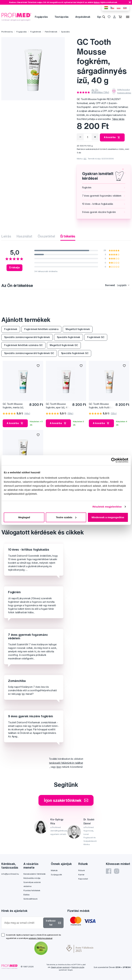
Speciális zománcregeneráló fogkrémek (27, 337)
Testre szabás (66, 517)
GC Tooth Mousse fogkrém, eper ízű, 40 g (58, 406)
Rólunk (82, 870)
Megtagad (24, 517)
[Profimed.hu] (16, 17)
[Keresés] (104, 17)
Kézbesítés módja (32, 878)
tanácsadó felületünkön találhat (66, 763)
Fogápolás (41, 17)
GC (85, 159)
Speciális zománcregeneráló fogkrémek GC (29, 353)
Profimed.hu (7, 32)
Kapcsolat (83, 879)
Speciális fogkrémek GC (75, 353)
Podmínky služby (78, 967)
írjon (59, 767)
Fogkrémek (36, 32)
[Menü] (128, 17)
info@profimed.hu (10, 874)
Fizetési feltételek (32, 890)
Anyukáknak (83, 17)
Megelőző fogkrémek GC (64, 345)
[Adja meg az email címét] (23, 923)
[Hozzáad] (95, 137)
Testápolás (62, 17)
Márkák (54, 870)
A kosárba (112, 137)
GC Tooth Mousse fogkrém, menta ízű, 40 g (13, 406)
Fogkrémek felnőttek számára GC (23, 345)
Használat (24, 236)
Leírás (6, 236)
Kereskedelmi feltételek (35, 874)
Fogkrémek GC (96, 337)
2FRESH (127, 967)
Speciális (65, 32)
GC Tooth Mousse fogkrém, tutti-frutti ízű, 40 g (101, 406)
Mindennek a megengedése (108, 517)
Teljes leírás (118, 119)
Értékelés (68, 236)
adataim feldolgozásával (41, 938)
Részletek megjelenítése (107, 507)
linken (97, 2)
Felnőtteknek (51, 32)
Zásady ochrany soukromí (60, 967)
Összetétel (46, 236)
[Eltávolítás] (80, 137)
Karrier (81, 875)
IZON (118, 967)
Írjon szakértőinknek (66, 800)
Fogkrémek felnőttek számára (41, 329)
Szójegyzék (56, 875)
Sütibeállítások (31, 899)
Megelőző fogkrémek (78, 329)
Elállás (26, 895)
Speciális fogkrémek (69, 337)
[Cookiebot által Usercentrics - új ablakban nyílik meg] (114, 460)
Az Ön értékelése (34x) (100, 91)
